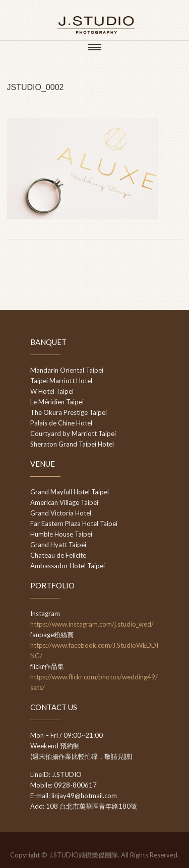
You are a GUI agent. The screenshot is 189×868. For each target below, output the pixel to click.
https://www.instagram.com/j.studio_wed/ (92, 624)
